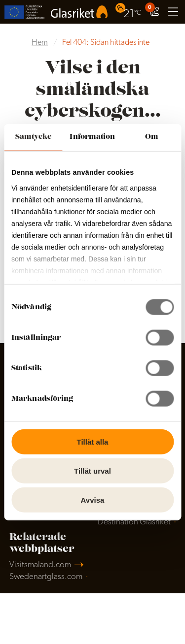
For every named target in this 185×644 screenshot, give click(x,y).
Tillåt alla (93, 442)
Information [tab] (92, 137)
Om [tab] (152, 137)
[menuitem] (129, 12)
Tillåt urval (92, 470)
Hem (40, 43)
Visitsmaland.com (40, 565)
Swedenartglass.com (46, 577)
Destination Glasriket (134, 522)
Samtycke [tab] (33, 137)
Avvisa (93, 499)
